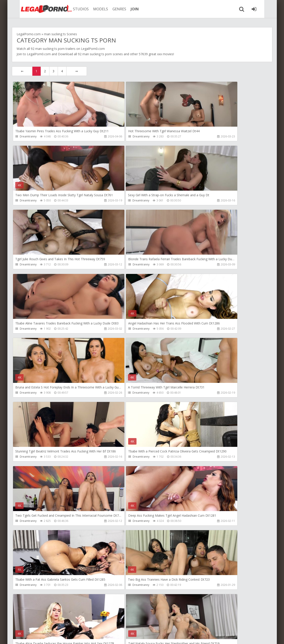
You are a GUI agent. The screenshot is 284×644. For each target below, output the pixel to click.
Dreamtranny (28, 136)
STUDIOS (74, 9)
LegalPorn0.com (39, 54)
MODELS (93, 9)
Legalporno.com (37, 9)
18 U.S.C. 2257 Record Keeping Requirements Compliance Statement (155, 636)
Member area (44, 623)
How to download (76, 623)
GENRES (112, 9)
